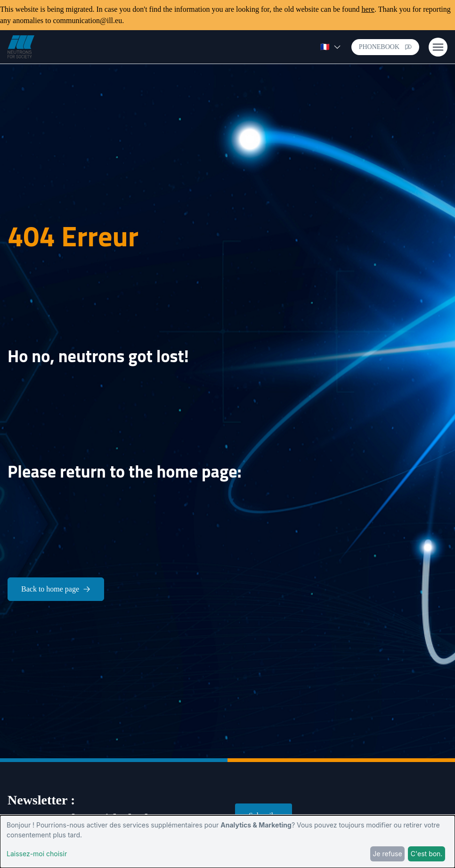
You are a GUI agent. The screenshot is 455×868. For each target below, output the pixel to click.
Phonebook (385, 47)
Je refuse (387, 854)
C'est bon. (427, 854)
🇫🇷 (331, 47)
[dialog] (227, 842)
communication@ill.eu (87, 20)
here (368, 9)
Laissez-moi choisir (37, 854)
